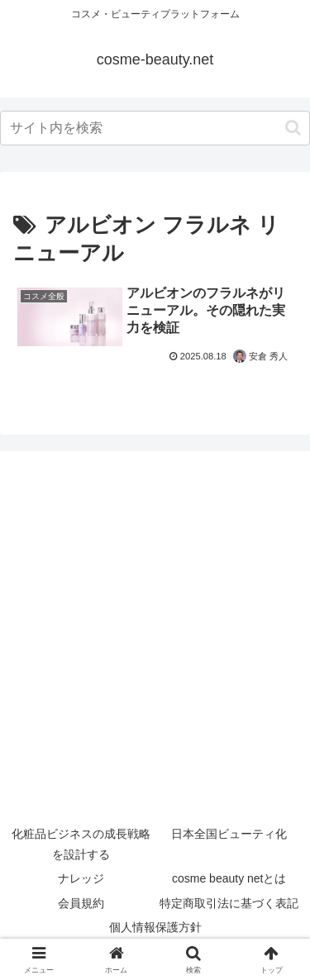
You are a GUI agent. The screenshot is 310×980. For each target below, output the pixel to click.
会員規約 (81, 903)
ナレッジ (81, 878)
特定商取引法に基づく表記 (229, 903)
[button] (293, 128)
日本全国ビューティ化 (229, 834)
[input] (155, 128)
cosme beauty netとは (229, 878)
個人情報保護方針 (155, 927)
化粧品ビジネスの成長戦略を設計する (81, 844)
